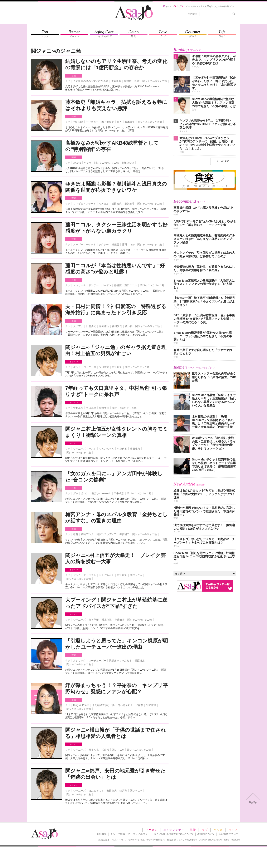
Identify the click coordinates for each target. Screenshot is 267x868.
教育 (76, 534)
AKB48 (77, 163)
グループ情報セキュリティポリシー (130, 834)
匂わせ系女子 (125, 705)
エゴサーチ (79, 285)
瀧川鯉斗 (130, 204)
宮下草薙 (94, 620)
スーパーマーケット (84, 245)
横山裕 (105, 750)
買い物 (129, 326)
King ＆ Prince (81, 705)
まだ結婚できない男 (103, 705)
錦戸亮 (123, 791)
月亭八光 (94, 750)
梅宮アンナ (87, 534)
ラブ (205, 830)
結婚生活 (104, 408)
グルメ (218, 830)
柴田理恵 (135, 449)
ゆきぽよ (104, 204)
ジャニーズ (90, 367)
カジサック (79, 661)
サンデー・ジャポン (100, 285)
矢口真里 (91, 408)
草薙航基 (120, 620)
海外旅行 (104, 326)
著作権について (206, 834)
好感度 (115, 245)
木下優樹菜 (108, 122)
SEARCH (193, 14)
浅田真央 (117, 204)
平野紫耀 (151, 705)
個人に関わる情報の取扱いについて (174, 834)
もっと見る (223, 161)
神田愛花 (117, 326)
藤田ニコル (128, 245)
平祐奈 (139, 705)
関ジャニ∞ (136, 575)
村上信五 (117, 367)
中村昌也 (78, 408)
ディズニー (92, 122)
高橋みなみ (128, 163)
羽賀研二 (125, 534)
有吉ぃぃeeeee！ (101, 493)
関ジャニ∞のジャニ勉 (155, 81)
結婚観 (128, 81)
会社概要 (102, 834)
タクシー (104, 245)
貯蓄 (137, 81)
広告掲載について (228, 834)
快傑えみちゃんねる (120, 661)
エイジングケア (174, 830)
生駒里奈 (116, 81)
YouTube (78, 122)
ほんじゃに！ (96, 791)
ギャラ (88, 163)
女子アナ (78, 326)
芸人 (119, 122)
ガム (76, 493)
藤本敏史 (130, 122)
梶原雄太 (140, 661)
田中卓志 (119, 493)
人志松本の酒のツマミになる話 (91, 81)
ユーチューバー (97, 661)
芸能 (74, 76)
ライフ (233, 830)
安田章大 (104, 367)
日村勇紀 (91, 326)
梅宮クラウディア (107, 534)
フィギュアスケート (84, 204)
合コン (85, 493)
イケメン (74, 362)
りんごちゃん (107, 449)
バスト (92, 449)
